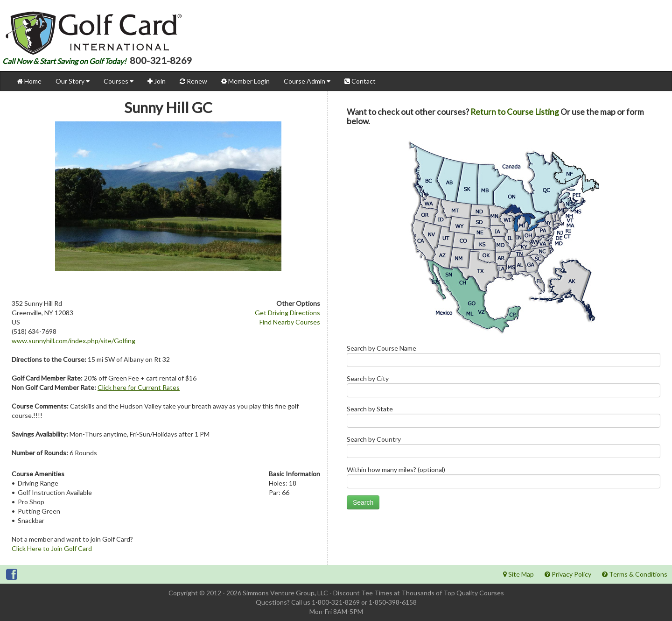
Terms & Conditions (635, 574)
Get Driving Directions (287, 313)
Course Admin (307, 81)
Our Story (73, 81)
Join (157, 81)
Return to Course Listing (515, 112)
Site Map (518, 574)
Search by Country (504, 449)
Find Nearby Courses (290, 322)
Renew (193, 81)
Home (29, 81)
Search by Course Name (504, 358)
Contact (360, 81)
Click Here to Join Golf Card (52, 548)
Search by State (504, 419)
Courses (119, 81)
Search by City (504, 388)
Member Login (245, 81)
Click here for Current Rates (139, 387)
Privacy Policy (568, 574)
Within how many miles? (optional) (504, 479)
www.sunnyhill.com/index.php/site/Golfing (73, 341)
